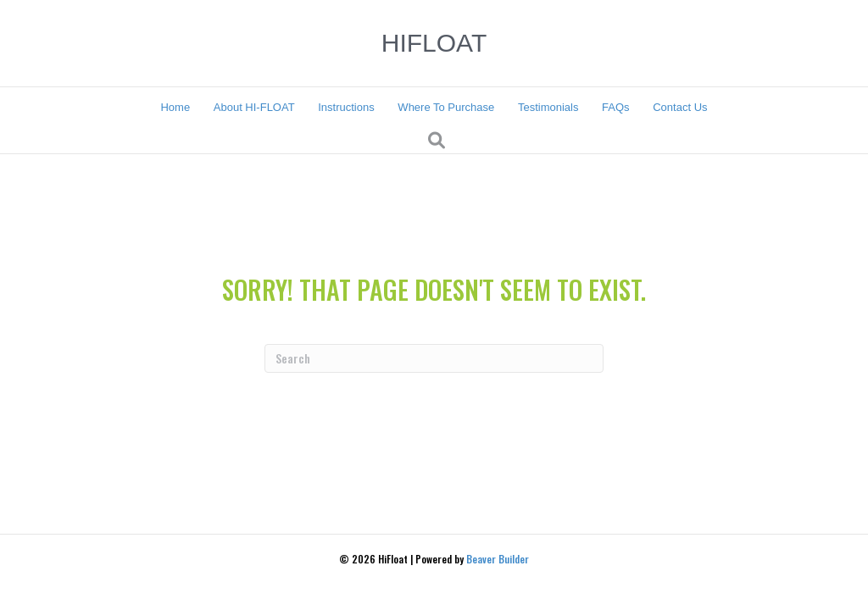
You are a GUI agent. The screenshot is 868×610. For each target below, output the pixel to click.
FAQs (616, 107)
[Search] (437, 141)
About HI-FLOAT (254, 107)
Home (175, 107)
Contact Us (680, 107)
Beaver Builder (498, 559)
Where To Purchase (446, 107)
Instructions (346, 107)
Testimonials (548, 107)
